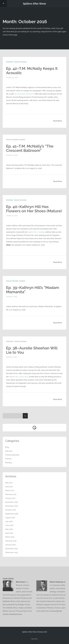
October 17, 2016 (12, 216)
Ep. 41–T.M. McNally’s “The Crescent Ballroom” (30, 148)
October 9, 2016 (12, 297)
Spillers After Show (34, 4)
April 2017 (9, 487)
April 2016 (9, 533)
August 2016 (10, 518)
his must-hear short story (24, 94)
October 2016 (11, 510)
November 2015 (11, 552)
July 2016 (9, 521)
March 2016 (10, 537)
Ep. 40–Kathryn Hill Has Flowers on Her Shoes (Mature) (34, 209)
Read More (58, 121)
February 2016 (11, 541)
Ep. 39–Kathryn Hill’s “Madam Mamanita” (33, 290)
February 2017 (11, 494)
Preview (8, 459)
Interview (10, 62)
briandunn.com (16, 614)
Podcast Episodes (20, 62)
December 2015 (11, 549)
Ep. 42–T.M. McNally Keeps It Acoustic (32, 71)
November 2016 (12, 506)
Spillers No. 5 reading (36, 232)
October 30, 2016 (12, 77)
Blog (7, 447)
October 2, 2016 (11, 357)
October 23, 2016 (12, 155)
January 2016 (10, 545)
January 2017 (10, 498)
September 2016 (12, 514)
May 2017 (9, 483)
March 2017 (10, 491)
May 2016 (9, 529)
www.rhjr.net (56, 611)
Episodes (34, 639)
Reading (22, 140)
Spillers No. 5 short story (19, 377)
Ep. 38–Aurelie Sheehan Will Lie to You (32, 350)
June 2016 (9, 525)
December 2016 (12, 502)
